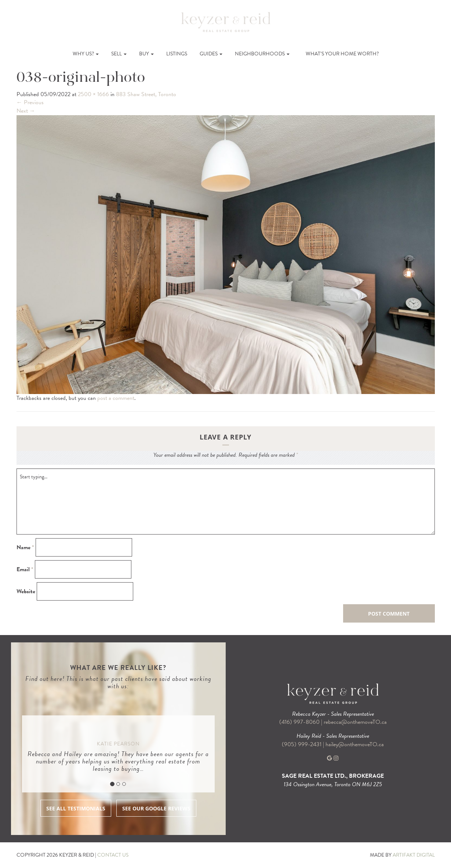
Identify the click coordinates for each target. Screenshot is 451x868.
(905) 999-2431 (302, 744)
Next (26, 111)
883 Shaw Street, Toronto (146, 94)
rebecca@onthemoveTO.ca (355, 722)
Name (25, 548)
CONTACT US (113, 855)
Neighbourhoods (262, 54)
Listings (177, 54)
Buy (146, 54)
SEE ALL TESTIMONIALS (76, 808)
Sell (119, 54)
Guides (211, 54)
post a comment (116, 398)
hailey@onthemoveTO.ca (355, 744)
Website (26, 592)
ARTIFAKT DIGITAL (414, 855)
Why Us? (86, 54)
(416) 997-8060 (299, 722)
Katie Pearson (118, 744)
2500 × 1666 (93, 94)
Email (25, 570)
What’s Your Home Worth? (342, 54)
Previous (30, 102)
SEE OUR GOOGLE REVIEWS (156, 808)
